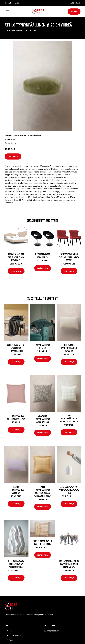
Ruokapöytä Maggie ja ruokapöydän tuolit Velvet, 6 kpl (69, 564)
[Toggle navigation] (8, 11)
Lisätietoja (13, 156)
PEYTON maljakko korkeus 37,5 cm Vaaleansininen (16, 564)
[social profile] (21, 3)
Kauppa (74, 12)
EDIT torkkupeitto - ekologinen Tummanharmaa (16, 348)
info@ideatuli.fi (74, 3)
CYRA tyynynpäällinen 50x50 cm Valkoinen (69, 418)
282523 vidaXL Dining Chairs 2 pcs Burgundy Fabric (69, 257)
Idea (11, 631)
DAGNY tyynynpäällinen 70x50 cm (16, 490)
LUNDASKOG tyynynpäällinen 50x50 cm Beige (42, 419)
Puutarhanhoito (15, 635)
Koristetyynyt (31, 30)
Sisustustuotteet (15, 30)
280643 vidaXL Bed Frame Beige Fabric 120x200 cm (16, 257)
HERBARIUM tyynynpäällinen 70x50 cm (69, 348)
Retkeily (12, 640)
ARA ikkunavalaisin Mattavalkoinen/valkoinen (69, 490)
